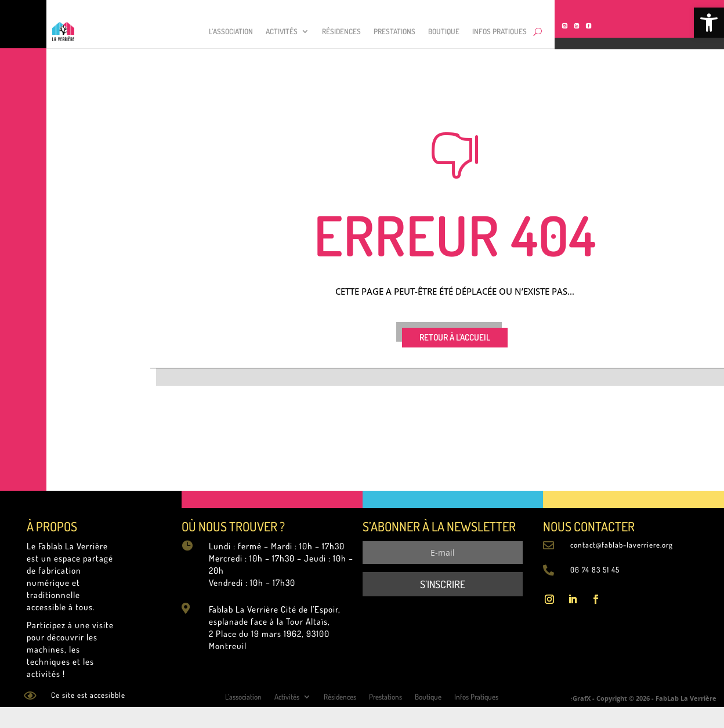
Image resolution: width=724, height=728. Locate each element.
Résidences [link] (341, 31)
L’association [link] (231, 31)
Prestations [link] (394, 31)
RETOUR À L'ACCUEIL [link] (455, 337)
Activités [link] (282, 31)
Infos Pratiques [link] (499, 31)
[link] (709, 23)
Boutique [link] (444, 31)
